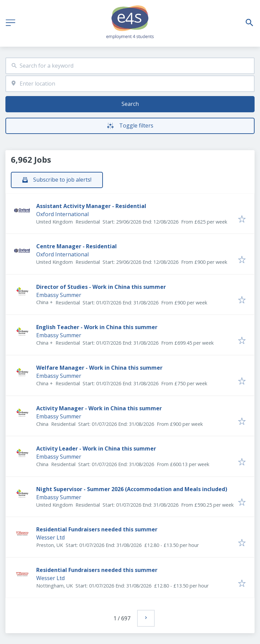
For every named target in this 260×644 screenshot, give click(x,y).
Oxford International (62, 214)
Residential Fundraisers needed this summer (97, 529)
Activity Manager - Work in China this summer (99, 408)
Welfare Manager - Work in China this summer (99, 368)
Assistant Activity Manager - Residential (91, 206)
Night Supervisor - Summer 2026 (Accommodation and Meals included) (132, 489)
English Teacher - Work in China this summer (97, 327)
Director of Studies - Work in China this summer (101, 287)
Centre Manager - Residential (77, 246)
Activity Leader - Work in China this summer (96, 448)
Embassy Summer (59, 295)
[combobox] (130, 66)
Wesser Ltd (50, 537)
